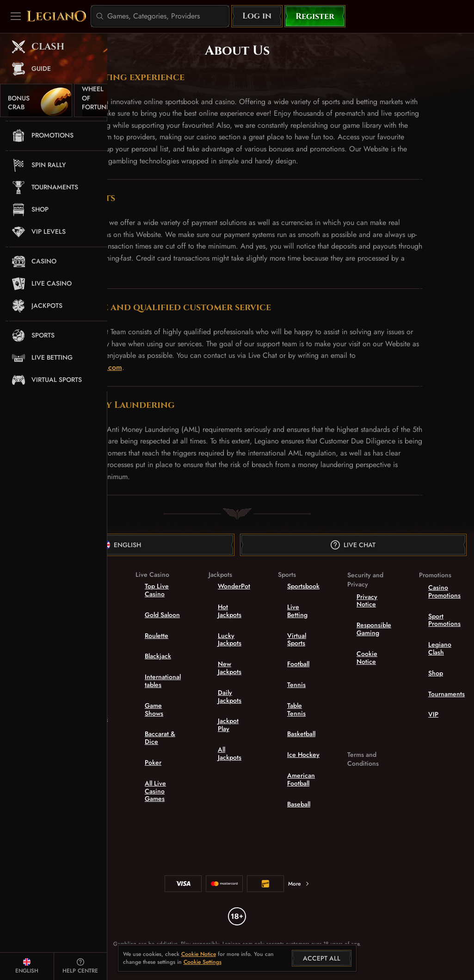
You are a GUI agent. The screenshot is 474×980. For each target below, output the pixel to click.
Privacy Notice (367, 601)
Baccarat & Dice (160, 738)
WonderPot (234, 586)
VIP (433, 714)
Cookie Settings (203, 962)
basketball (301, 734)
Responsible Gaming (374, 629)
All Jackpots (230, 753)
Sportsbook (303, 586)
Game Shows (154, 709)
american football (301, 779)
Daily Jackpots (230, 696)
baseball (299, 804)
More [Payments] (299, 884)
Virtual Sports (297, 640)
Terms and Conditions (363, 759)
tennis (296, 685)
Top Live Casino (157, 590)
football (298, 664)
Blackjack (158, 656)
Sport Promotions (444, 620)
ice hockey (303, 755)
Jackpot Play (228, 725)
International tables (163, 681)
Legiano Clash (440, 648)
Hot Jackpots (230, 611)
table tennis (296, 709)
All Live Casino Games (155, 791)
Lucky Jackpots (230, 640)
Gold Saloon (162, 615)
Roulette (157, 636)
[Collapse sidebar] (16, 16)
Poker (153, 762)
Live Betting (297, 611)
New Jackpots (230, 668)
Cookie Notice (367, 658)
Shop (436, 673)
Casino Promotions (444, 591)
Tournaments (446, 694)
